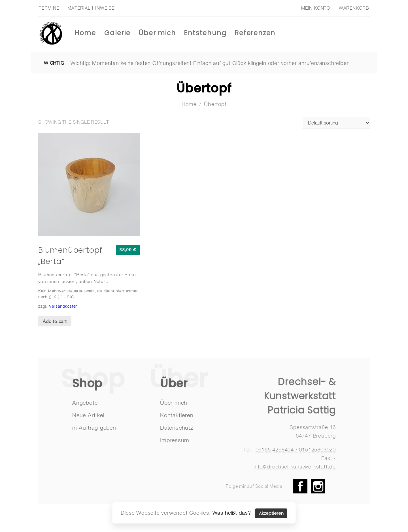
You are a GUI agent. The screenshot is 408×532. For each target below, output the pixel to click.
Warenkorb (354, 8)
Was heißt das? (232, 513)
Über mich (157, 33)
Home (85, 33)
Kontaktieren (177, 415)
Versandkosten (63, 306)
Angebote (85, 403)
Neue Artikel (88, 415)
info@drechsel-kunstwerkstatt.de (295, 466)
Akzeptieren (271, 513)
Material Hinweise (91, 8)
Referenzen (255, 33)
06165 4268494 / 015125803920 (296, 449)
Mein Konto (316, 8)
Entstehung (205, 33)
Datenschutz (177, 427)
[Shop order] (336, 123)
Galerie (117, 33)
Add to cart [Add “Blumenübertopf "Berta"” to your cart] (55, 321)
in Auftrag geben (94, 427)
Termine (49, 8)
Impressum (175, 440)
